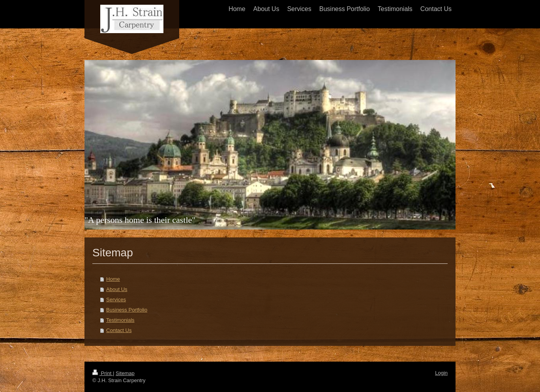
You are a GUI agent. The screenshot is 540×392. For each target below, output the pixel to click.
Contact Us (119, 330)
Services (116, 300)
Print (103, 373)
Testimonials (120, 320)
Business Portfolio (127, 310)
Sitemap (125, 373)
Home (113, 279)
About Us (117, 289)
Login (441, 373)
